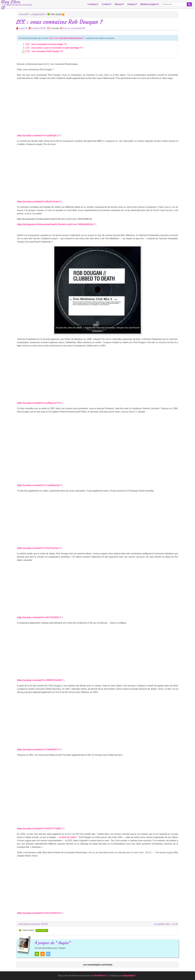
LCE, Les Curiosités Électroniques (65, 38)
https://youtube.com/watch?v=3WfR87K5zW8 (39, 680)
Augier (22, 28)
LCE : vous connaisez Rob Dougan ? (43, 51)
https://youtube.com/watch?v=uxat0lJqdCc (38, 136)
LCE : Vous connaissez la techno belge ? (45, 44)
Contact (105, 4)
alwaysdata (128, 976)
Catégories (37, 14)
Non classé (41, 930)
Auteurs (131, 4)
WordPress (99, 976)
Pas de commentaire (73, 28)
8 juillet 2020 (37, 28)
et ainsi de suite (67, 837)
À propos (92, 4)
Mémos (118, 4)
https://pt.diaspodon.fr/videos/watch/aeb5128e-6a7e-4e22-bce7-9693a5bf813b (55, 224)
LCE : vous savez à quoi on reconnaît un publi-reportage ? (53, 48)
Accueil (23, 14)
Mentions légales (148, 4)
